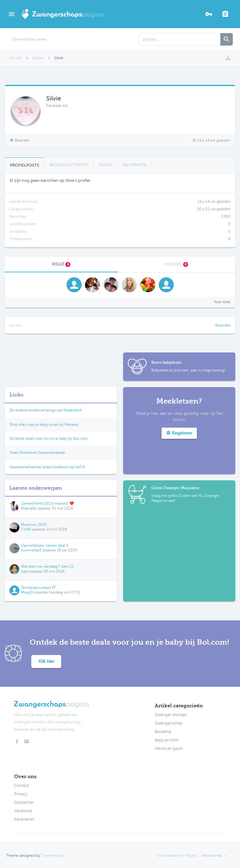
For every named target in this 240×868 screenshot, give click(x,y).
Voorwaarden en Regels (177, 856)
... (58, 39)
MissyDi (27, 592)
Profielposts (25, 165)
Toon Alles (222, 302)
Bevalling (163, 732)
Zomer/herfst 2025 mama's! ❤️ (47, 503)
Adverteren (24, 819)
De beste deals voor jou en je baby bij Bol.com (49, 439)
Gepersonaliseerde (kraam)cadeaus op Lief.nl (47, 467)
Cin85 (26, 529)
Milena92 (29, 508)
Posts (106, 165)
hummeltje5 (31, 550)
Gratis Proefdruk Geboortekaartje (37, 453)
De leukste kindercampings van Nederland (45, 410)
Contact (21, 786)
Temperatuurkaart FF (38, 588)
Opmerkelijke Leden (29, 39)
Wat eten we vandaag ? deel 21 (47, 566)
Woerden (223, 325)
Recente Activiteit (69, 165)
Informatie (135, 165)
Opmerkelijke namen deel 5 (45, 546)
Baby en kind (167, 740)
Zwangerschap (169, 723)
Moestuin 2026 (34, 525)
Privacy (21, 794)
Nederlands (212, 856)
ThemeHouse (52, 856)
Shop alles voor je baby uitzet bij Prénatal (44, 424)
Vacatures (23, 811)
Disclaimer (24, 803)
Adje (25, 571)
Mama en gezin (169, 749)
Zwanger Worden (171, 715)
